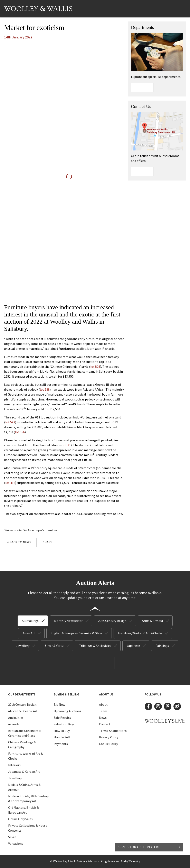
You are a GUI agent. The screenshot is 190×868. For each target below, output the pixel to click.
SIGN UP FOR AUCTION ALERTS (149, 847)
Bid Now (59, 704)
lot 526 (95, 367)
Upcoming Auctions (67, 711)
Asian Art (29, 633)
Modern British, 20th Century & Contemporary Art (28, 798)
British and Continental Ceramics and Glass (25, 733)
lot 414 (10, 483)
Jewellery (23, 646)
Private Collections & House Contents (28, 828)
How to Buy (62, 731)
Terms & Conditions (113, 731)
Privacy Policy (109, 737)
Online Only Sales (20, 819)
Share (48, 542)
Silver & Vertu (54, 646)
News (103, 718)
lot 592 (10, 422)
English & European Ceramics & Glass (77, 633)
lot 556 (20, 432)
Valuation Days (64, 724)
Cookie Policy (108, 744)
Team (103, 711)
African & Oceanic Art (23, 711)
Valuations (16, 843)
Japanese (133, 646)
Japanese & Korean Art (24, 772)
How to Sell (62, 737)
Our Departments (22, 694)
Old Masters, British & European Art (23, 810)
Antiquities (16, 718)
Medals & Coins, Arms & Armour (24, 787)
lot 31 (67, 445)
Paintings (162, 646)
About (103, 704)
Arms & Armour (153, 621)
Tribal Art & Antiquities (95, 646)
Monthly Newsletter (68, 621)
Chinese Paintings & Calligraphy (22, 745)
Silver (12, 837)
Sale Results (62, 718)
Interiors (14, 765)
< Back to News (19, 542)
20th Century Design (112, 621)
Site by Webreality (130, 861)
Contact (105, 724)
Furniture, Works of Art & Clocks (140, 633)
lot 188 (45, 389)
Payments (61, 744)
